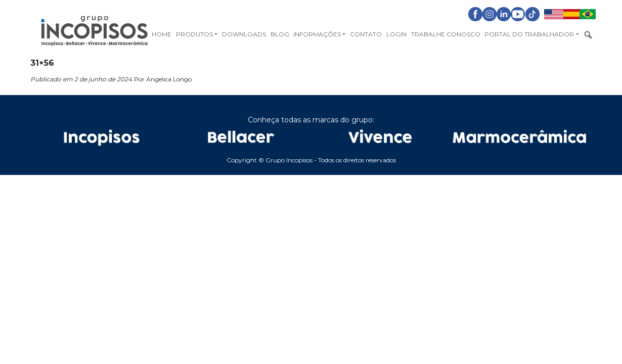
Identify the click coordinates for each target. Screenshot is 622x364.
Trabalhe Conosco (446, 34)
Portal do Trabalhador (529, 34)
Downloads (244, 34)
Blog (280, 34)
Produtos (194, 34)
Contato (366, 34)
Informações (317, 34)
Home (162, 34)
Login (396, 34)
